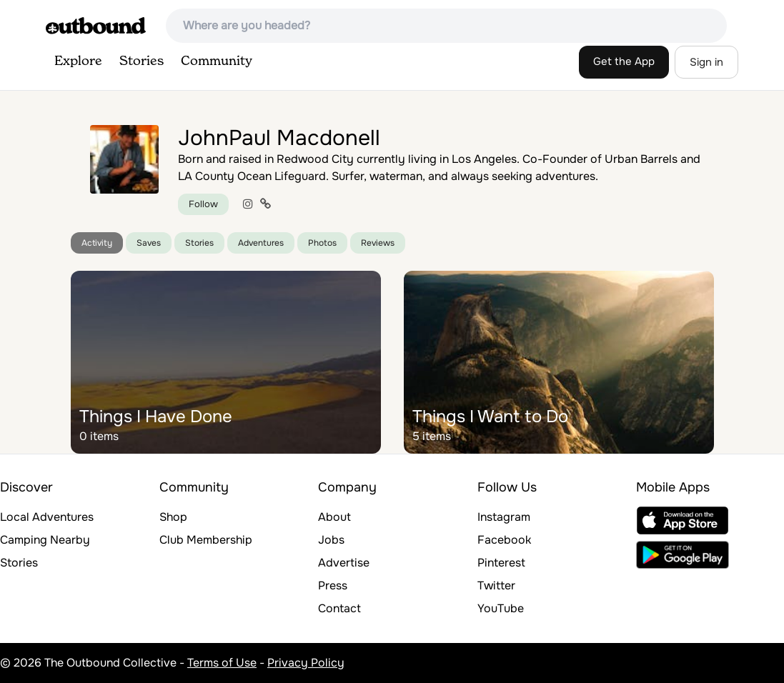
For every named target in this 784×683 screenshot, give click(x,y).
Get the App (624, 61)
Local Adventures (47, 517)
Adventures (261, 243)
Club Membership (206, 540)
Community (217, 61)
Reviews (378, 243)
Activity (97, 243)
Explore (78, 61)
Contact (339, 608)
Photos (322, 243)
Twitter (496, 585)
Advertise (344, 563)
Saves (149, 243)
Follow (203, 204)
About (334, 517)
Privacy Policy (306, 663)
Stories (142, 61)
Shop (173, 517)
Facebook (504, 540)
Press (333, 585)
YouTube (501, 608)
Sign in (706, 62)
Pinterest (501, 563)
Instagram (504, 517)
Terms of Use (222, 663)
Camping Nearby (45, 540)
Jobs (331, 540)
